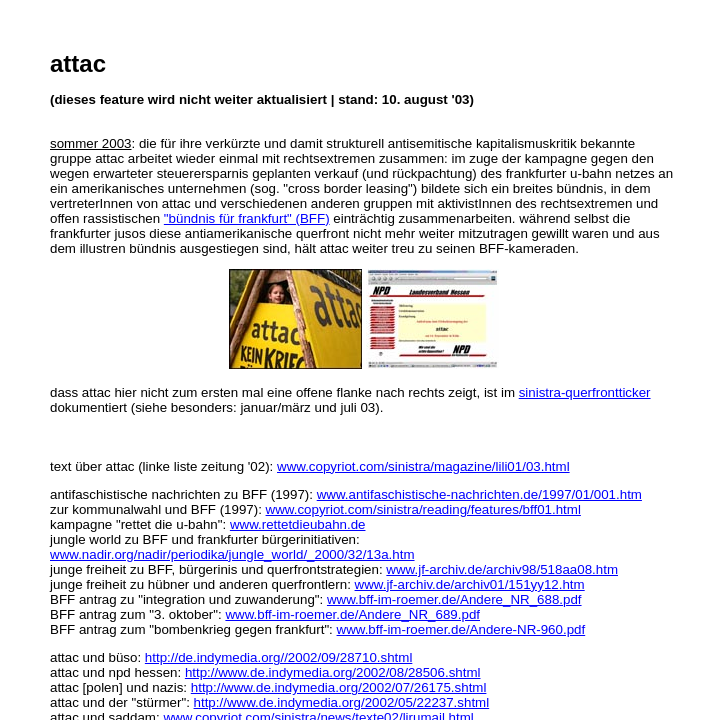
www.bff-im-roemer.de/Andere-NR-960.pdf (461, 629)
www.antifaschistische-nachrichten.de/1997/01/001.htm (479, 494)
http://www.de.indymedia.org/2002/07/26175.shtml (339, 687)
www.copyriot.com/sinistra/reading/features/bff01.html (423, 509)
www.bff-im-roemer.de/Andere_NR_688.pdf (454, 599)
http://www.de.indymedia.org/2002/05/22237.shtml (342, 702)
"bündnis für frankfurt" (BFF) (247, 218)
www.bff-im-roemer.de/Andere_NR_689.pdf (352, 614)
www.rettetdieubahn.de (298, 524)
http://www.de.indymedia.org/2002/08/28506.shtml (333, 672)
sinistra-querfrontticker (585, 392)
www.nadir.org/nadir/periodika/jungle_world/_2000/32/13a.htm (232, 554)
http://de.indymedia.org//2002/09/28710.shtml (278, 657)
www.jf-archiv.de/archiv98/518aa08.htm (502, 569)
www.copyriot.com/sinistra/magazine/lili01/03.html (423, 466)
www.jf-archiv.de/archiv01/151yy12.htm (470, 584)
